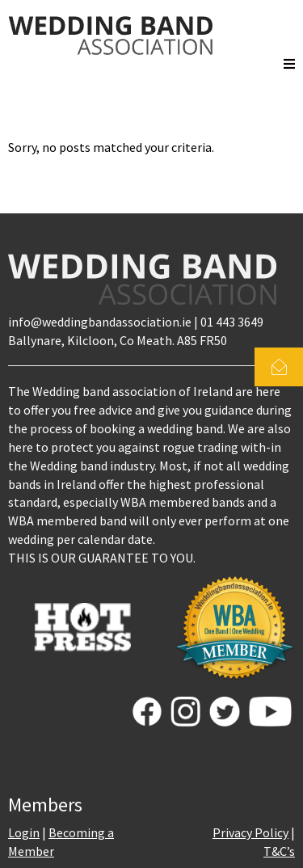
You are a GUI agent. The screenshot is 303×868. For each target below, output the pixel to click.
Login (24, 832)
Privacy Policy (250, 832)
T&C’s (279, 851)
